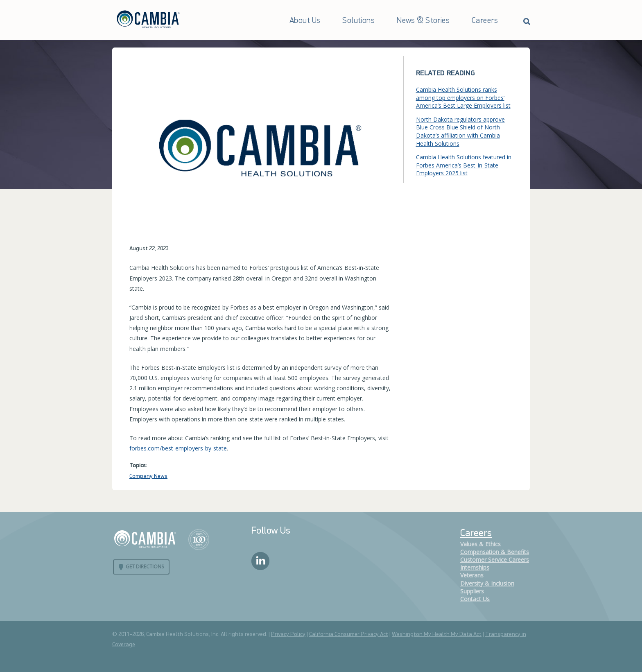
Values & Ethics (480, 544)
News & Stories (423, 21)
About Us (305, 21)
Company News (148, 476)
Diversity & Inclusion (487, 583)
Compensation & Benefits (495, 552)
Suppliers (472, 591)
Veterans (472, 575)
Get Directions (145, 567)
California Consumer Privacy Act (349, 635)
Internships (475, 567)
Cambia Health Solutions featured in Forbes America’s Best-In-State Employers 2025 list (464, 165)
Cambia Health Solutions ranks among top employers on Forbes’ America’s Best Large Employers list (463, 97)
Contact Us (475, 599)
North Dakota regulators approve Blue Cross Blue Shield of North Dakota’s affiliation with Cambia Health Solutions (460, 131)
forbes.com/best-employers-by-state (178, 448)
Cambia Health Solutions (162, 539)
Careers (485, 21)
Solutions (358, 21)
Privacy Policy (288, 635)
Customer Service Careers (495, 560)
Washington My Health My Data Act (437, 635)
